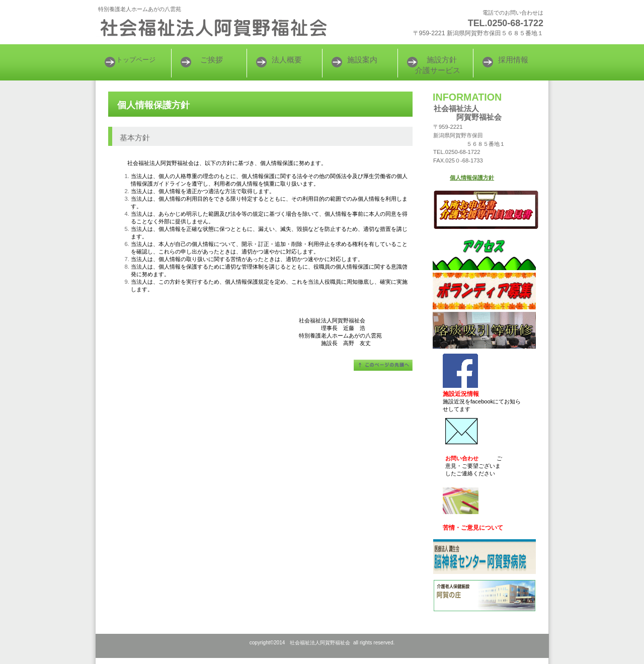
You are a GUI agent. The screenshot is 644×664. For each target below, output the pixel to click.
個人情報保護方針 (472, 178)
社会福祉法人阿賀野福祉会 (221, 28)
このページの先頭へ (383, 365)
